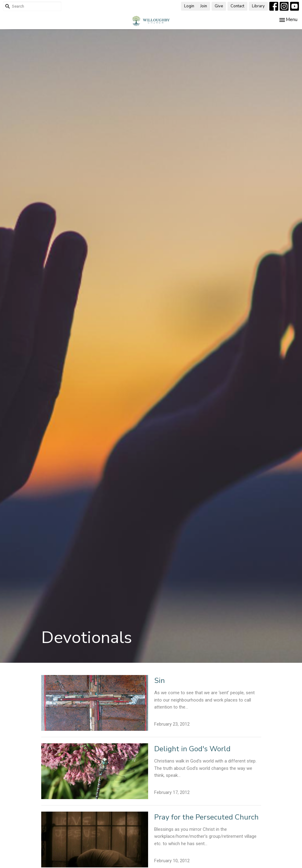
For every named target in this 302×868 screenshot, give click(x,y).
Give (219, 6)
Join (204, 6)
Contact (237, 6)
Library (258, 6)
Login (189, 6)
